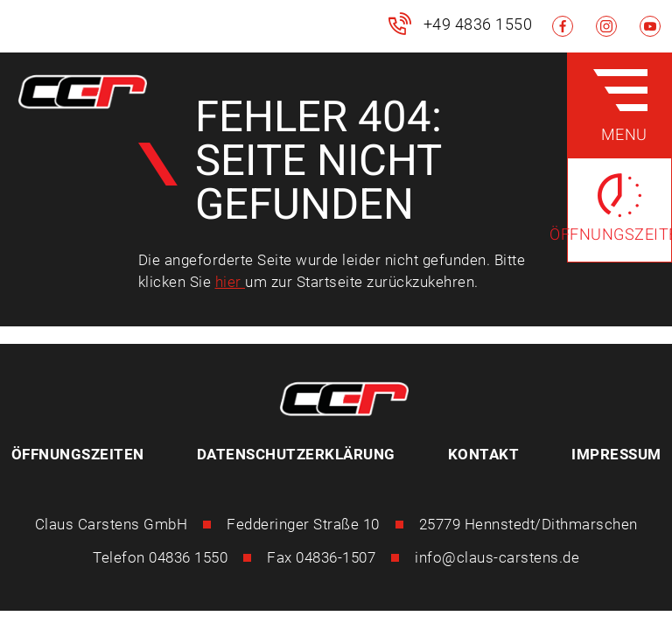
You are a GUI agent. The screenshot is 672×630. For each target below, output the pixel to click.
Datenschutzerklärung (296, 454)
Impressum (616, 454)
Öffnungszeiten (78, 454)
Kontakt (484, 454)
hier (231, 282)
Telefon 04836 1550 (160, 557)
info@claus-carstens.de (497, 557)
